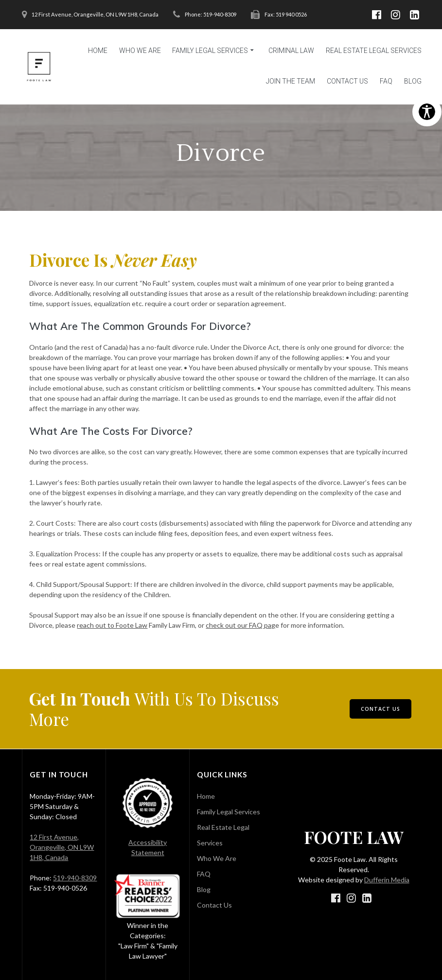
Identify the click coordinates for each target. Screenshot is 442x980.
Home (98, 51)
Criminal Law (291, 51)
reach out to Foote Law (112, 625)
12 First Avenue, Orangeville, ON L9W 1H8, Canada (62, 847)
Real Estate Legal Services (374, 51)
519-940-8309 (75, 878)
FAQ (386, 81)
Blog (413, 81)
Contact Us (347, 81)
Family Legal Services (210, 51)
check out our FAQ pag (240, 625)
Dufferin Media (387, 880)
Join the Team (291, 81)
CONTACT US (380, 709)
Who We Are (140, 51)
